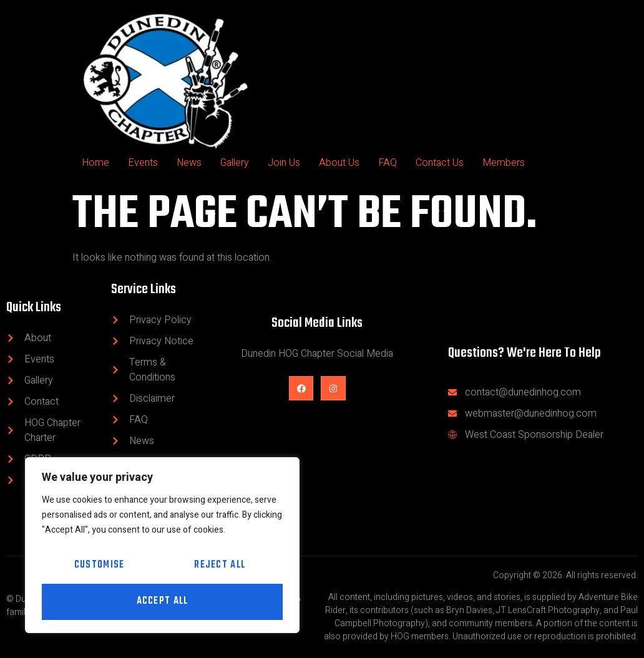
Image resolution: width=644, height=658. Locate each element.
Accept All (163, 602)
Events (143, 163)
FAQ (388, 163)
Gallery (235, 163)
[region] (162, 545)
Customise (100, 566)
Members (504, 163)
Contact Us (440, 163)
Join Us (284, 163)
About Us (339, 163)
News (189, 163)
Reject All (220, 566)
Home (95, 163)
